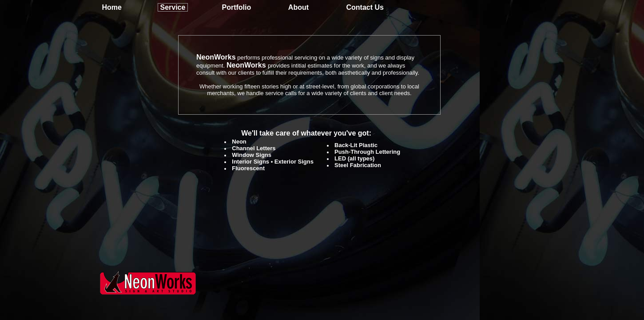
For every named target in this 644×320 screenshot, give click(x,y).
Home (111, 7)
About (298, 7)
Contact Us (365, 7)
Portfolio (236, 7)
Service (173, 7)
